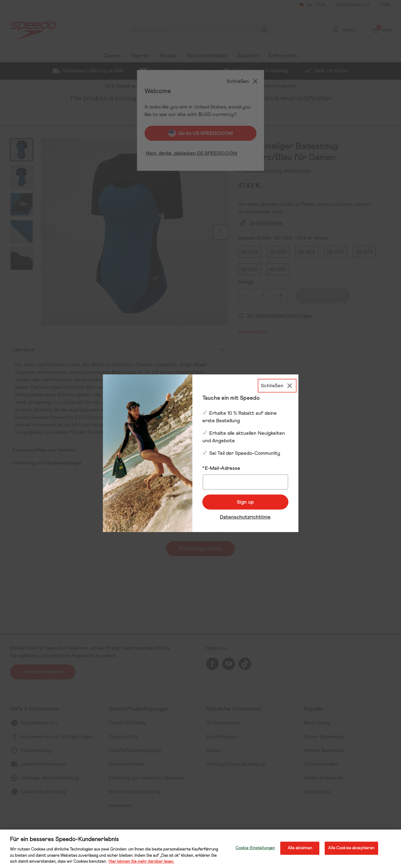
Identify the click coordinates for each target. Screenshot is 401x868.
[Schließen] (277, 386)
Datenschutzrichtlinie (245, 517)
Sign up (245, 502)
